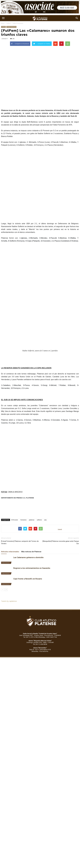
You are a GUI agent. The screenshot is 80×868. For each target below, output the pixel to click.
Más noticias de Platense (31, 552)
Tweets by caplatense (9, 601)
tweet (60, 529)
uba (45, 520)
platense (32, 520)
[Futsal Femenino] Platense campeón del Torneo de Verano (20, 542)
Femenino (23, 520)
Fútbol (9, 23)
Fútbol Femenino (18, 23)
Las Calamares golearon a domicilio (28, 557)
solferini (39, 520)
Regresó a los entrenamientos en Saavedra (32, 568)
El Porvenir (15, 520)
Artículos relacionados (10, 552)
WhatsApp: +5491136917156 (48, 637)
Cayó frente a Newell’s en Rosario (28, 579)
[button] (77, 18)
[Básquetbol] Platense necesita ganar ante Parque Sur (61, 542)
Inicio (3, 23)
